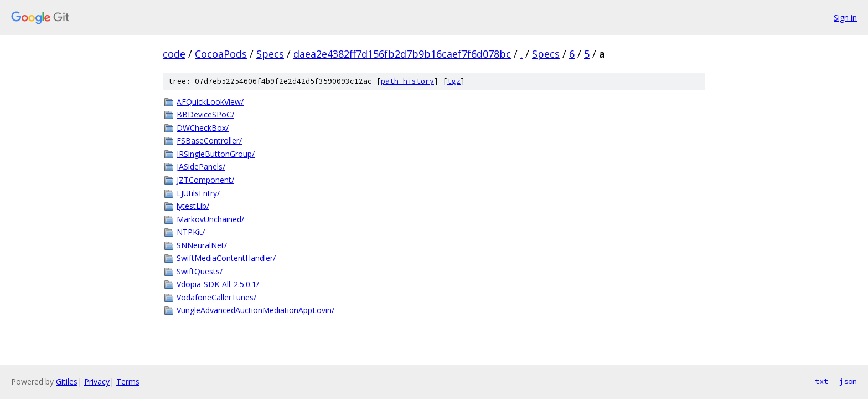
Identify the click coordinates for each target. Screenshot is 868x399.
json (848, 381)
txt (821, 381)
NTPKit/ (191, 232)
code (174, 54)
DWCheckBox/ (203, 128)
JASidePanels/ (201, 167)
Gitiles (67, 382)
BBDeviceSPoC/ (205, 114)
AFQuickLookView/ (210, 102)
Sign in (845, 17)
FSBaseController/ (209, 140)
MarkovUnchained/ (210, 219)
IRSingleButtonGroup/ (216, 154)
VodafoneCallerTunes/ (216, 297)
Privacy (97, 382)
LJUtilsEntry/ (198, 193)
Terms (128, 382)
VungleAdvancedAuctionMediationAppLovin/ (255, 310)
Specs (270, 54)
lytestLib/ (193, 206)
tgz (454, 81)
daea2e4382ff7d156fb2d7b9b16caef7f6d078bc (402, 54)
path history (407, 81)
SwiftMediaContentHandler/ (226, 258)
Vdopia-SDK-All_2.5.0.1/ (218, 284)
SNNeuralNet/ (202, 245)
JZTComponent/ (205, 180)
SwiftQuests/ (200, 271)
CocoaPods (221, 54)
